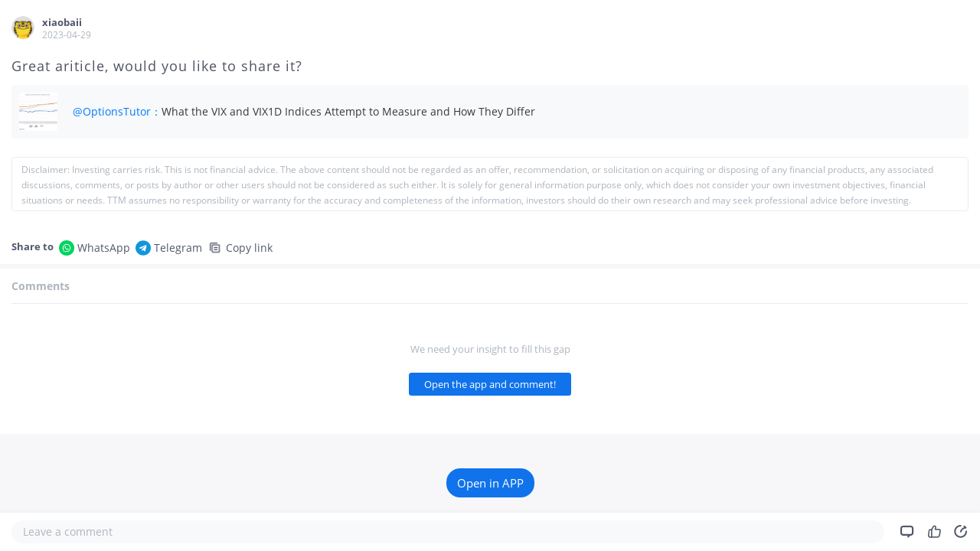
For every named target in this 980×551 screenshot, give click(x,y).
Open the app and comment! (490, 384)
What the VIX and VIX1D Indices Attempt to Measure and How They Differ (348, 111)
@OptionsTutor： (117, 111)
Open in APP (490, 483)
